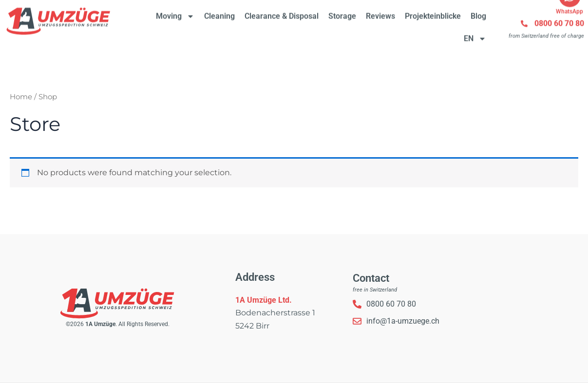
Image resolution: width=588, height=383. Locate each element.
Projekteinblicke (433, 11)
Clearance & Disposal (282, 11)
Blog (478, 11)
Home (21, 97)
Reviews (380, 11)
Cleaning (219, 11)
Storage (342, 11)
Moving (175, 11)
